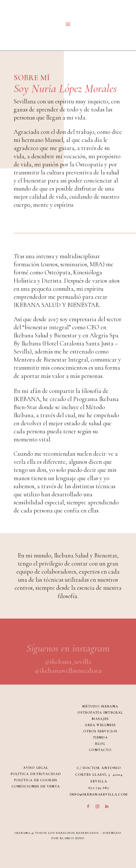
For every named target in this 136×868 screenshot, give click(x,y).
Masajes (100, 719)
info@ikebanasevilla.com (99, 794)
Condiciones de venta (36, 786)
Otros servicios (100, 731)
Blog (100, 744)
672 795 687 (99, 788)
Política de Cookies (36, 780)
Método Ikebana (100, 706)
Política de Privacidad (36, 774)
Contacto (100, 750)
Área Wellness (100, 725)
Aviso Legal (36, 768)
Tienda (100, 737)
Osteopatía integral (100, 712)
